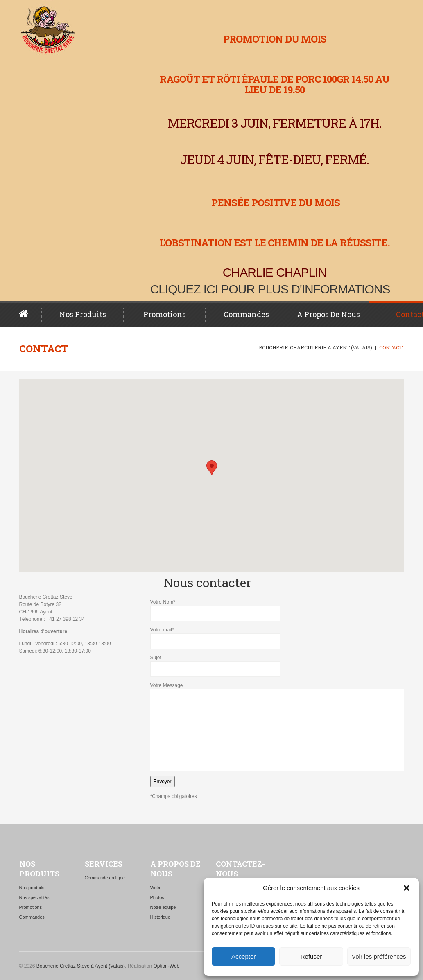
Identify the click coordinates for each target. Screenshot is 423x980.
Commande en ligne (105, 878)
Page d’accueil (31, 314)
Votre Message (277, 727)
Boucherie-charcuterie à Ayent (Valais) (316, 347)
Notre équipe (163, 907)
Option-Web (166, 966)
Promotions (165, 314)
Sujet (277, 666)
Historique (161, 917)
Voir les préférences (379, 956)
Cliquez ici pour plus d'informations (270, 289)
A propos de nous (328, 314)
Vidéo (156, 888)
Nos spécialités (34, 897)
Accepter (243, 956)
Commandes (246, 314)
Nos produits (83, 314)
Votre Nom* (277, 610)
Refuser (311, 956)
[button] (407, 888)
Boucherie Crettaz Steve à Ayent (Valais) (81, 966)
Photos (157, 897)
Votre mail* (277, 638)
